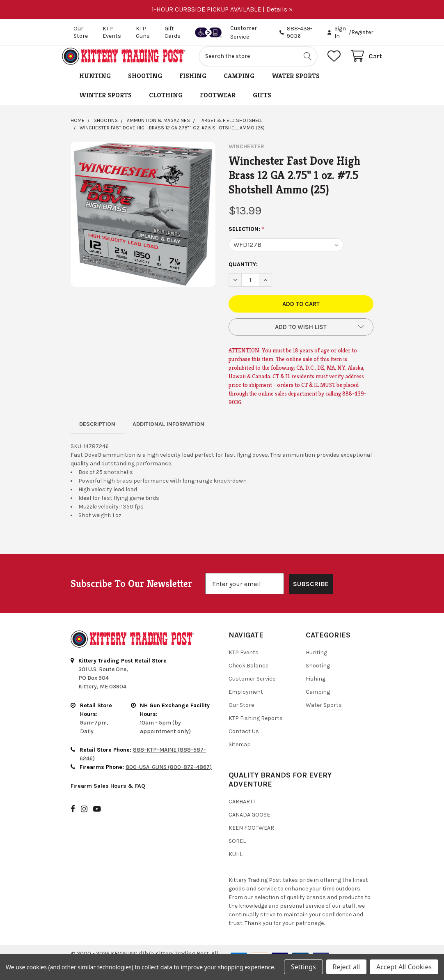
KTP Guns (143, 32)
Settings (303, 967)
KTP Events (112, 32)
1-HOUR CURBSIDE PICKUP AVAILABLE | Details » (222, 9)
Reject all (346, 967)
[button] (301, 336)
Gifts (262, 104)
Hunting (95, 85)
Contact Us (244, 740)
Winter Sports (105, 104)
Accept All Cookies (404, 967)
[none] (143, 223)
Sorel (237, 850)
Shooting (145, 85)
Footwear (218, 104)
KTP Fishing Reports (256, 727)
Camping (239, 85)
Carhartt (242, 811)
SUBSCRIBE (311, 593)
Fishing (193, 85)
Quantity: (243, 273)
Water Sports (296, 85)
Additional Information (168, 433)
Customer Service (252, 688)
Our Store (81, 32)
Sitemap (240, 753)
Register (362, 32)
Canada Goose (249, 824)
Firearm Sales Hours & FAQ (108, 795)
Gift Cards (173, 32)
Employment (246, 701)
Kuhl (236, 863)
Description (97, 433)
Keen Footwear (251, 837)
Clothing (166, 104)
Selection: (247, 238)
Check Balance (248, 675)
